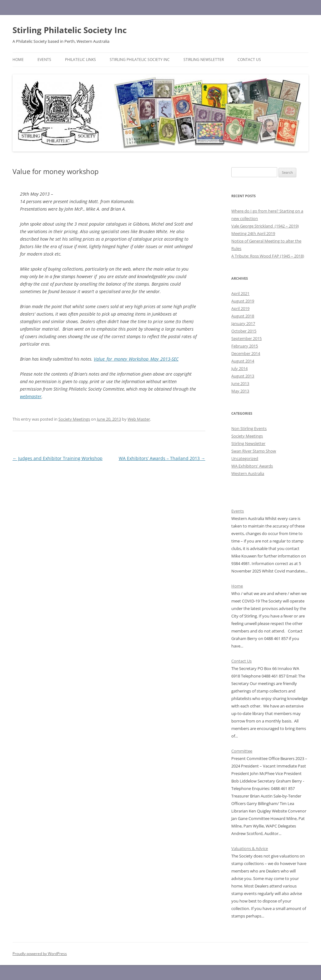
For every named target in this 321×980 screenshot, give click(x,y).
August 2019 (243, 301)
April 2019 (240, 308)
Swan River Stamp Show (254, 451)
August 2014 (243, 361)
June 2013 (240, 383)
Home (18, 60)
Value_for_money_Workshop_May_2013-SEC (136, 359)
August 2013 (243, 376)
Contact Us (249, 60)
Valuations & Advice (250, 848)
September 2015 (246, 338)
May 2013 (240, 391)
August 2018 (243, 316)
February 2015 (245, 346)
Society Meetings (74, 419)
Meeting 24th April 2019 (253, 233)
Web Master (139, 419)
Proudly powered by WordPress (40, 954)
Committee (242, 751)
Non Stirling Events (249, 428)
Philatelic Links (80, 60)
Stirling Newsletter (204, 60)
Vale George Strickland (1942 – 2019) (265, 226)
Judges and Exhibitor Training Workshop (58, 458)
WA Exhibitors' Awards (252, 466)
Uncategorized (245, 458)
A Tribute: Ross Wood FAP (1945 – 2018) (268, 256)
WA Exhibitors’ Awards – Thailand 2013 (162, 458)
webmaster (31, 396)
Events (44, 60)
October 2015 (244, 331)
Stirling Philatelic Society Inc (70, 30)
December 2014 (246, 353)
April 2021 (240, 293)
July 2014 (239, 368)
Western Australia (248, 473)
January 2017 (243, 323)
